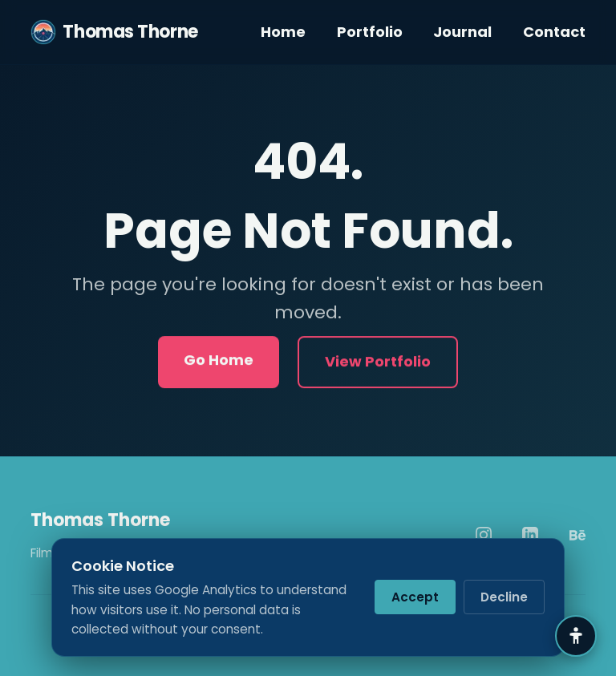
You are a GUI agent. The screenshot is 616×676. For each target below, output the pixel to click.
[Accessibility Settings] (576, 636)
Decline (504, 597)
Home (283, 32)
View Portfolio (378, 363)
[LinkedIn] (530, 535)
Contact (554, 32)
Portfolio (370, 32)
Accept (415, 597)
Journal (462, 32)
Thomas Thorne (114, 32)
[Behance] (577, 535)
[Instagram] (484, 535)
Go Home (219, 361)
